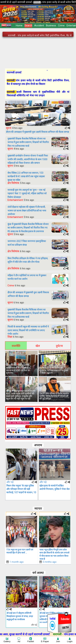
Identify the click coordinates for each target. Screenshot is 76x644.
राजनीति (16, 346)
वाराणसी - (66, 634)
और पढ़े (10, 482)
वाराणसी (45, 2)
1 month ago (17, 562)
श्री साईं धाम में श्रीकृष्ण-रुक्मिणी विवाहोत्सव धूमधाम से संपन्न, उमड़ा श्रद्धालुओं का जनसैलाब (20, 616)
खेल (38, 346)
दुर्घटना (59, 346)
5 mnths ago (50, 562)
